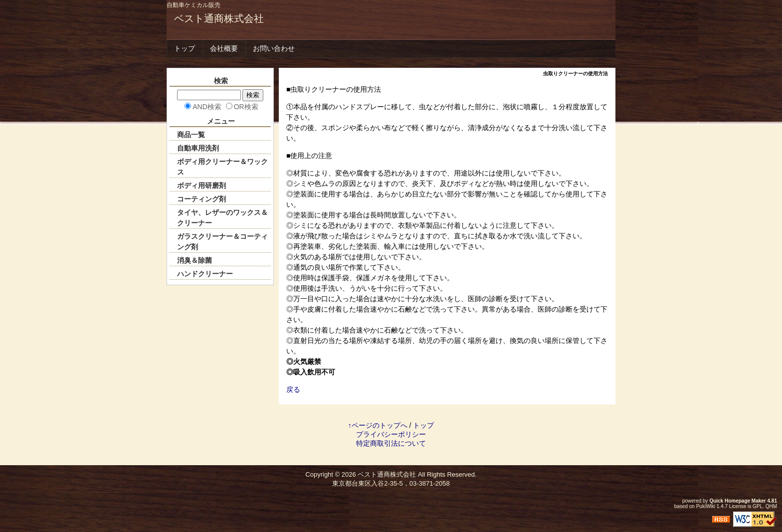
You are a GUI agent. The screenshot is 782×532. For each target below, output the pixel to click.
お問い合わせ (274, 48)
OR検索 (246, 107)
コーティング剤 (201, 199)
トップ (185, 48)
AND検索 (207, 107)
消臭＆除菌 (195, 260)
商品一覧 (191, 135)
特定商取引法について (391, 443)
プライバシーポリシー (391, 434)
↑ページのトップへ (378, 425)
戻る (293, 389)
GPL (758, 506)
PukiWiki (706, 506)
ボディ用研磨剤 (201, 185)
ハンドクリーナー (205, 274)
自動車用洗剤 (198, 148)
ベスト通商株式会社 (219, 18)
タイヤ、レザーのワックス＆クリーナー (222, 218)
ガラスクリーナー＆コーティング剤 (222, 242)
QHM (771, 506)
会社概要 (224, 48)
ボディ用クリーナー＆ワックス (222, 167)
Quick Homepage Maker (737, 501)
